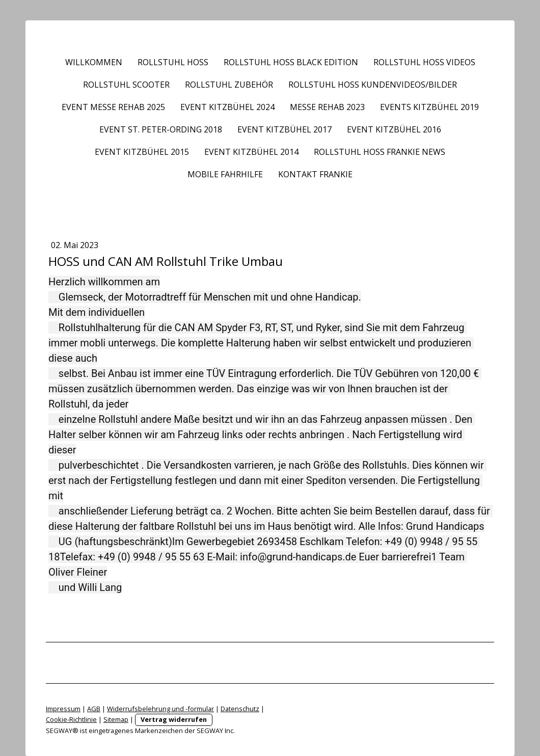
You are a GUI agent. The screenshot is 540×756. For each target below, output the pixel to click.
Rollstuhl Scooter (126, 85)
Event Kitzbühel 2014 (251, 152)
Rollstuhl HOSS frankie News (380, 152)
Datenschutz (240, 709)
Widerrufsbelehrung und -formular (160, 709)
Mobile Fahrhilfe (225, 174)
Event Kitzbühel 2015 (142, 152)
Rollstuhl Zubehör (229, 85)
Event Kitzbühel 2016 (394, 129)
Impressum (63, 709)
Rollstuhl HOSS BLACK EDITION (291, 62)
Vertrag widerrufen (174, 719)
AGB (94, 709)
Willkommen (94, 62)
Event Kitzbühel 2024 (227, 107)
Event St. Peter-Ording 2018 (161, 129)
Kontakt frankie (315, 174)
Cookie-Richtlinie (71, 719)
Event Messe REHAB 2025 (113, 107)
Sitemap (116, 719)
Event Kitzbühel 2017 (285, 129)
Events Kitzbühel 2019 (429, 107)
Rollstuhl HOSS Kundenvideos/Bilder (373, 85)
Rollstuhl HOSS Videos (424, 62)
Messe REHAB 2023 (327, 107)
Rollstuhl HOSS (173, 62)
